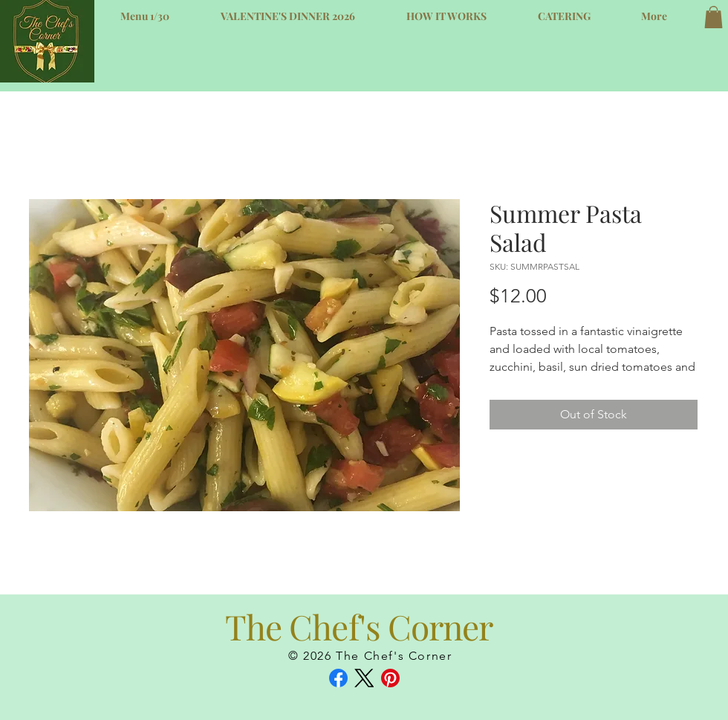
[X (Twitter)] (364, 678)
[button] (714, 17)
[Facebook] (338, 678)
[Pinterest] (390, 678)
